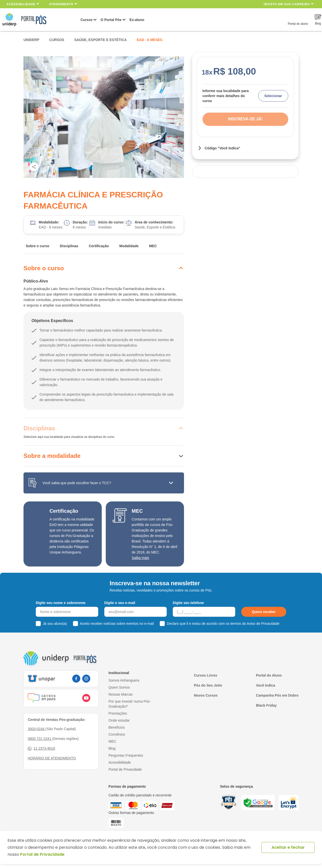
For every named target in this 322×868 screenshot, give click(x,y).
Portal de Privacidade (125, 769)
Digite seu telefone (188, 603)
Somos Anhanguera (124, 680)
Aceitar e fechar (288, 847)
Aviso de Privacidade (263, 624)
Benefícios (117, 727)
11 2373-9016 (41, 749)
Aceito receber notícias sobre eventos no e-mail (117, 624)
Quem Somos (119, 687)
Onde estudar (119, 720)
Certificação (99, 246)
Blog (112, 748)
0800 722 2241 (40, 739)
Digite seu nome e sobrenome (61, 603)
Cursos (86, 20)
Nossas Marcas (120, 694)
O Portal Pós (111, 20)
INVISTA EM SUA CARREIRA (289, 4)
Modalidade (129, 246)
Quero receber (264, 612)
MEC (153, 246)
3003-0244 (37, 729)
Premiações (118, 713)
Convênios (117, 734)
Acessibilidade (23, 4)
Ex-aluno (137, 20)
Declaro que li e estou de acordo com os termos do (223, 624)
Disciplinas (69, 246)
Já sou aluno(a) (55, 624)
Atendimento (63, 4)
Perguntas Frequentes (126, 755)
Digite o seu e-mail (120, 603)
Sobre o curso (37, 246)
